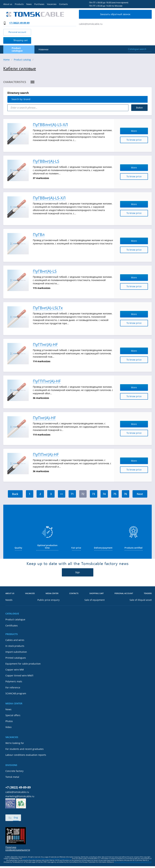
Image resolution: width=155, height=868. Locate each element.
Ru (10, 817)
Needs (9, 600)
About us (8, 4)
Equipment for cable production (23, 664)
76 (125, 494)
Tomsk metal (12, 777)
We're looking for (15, 743)
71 (72, 494)
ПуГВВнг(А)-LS (46, 161)
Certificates (12, 626)
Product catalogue (15, 620)
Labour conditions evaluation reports (26, 755)
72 (83, 494)
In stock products (15, 646)
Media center (52, 593)
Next (140, 494)
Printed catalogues (16, 658)
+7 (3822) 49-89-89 (19, 23)
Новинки (43, 49)
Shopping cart (16, 40)
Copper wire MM (15, 670)
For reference (13, 688)
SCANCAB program (16, 693)
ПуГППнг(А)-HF (47, 381)
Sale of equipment (95, 600)
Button (139, 108)
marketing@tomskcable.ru (20, 796)
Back (15, 494)
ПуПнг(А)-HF (44, 418)
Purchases (39, 4)
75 (115, 494)
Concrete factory (14, 771)
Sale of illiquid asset (141, 600)
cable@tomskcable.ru (91, 24)
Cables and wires (15, 640)
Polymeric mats (14, 681)
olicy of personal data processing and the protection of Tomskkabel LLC (47, 859)
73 (93, 494)
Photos (9, 721)
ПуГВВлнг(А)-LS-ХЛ (50, 125)
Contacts (63, 4)
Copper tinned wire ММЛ (19, 676)
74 (104, 494)
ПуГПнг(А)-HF (45, 345)
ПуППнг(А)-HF (46, 454)
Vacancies (52, 4)
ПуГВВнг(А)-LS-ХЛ (49, 198)
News (29, 4)
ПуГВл (39, 235)
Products (19, 4)
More (139, 131)
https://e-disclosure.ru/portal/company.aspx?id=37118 (133, 862)
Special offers (13, 715)
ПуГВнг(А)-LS (45, 271)
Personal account (17, 32)
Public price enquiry (48, 600)
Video (8, 727)
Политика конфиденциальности (18, 849)
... (62, 493)
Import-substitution (16, 652)
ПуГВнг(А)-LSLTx (48, 308)
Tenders (148, 593)
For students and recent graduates (25, 749)
